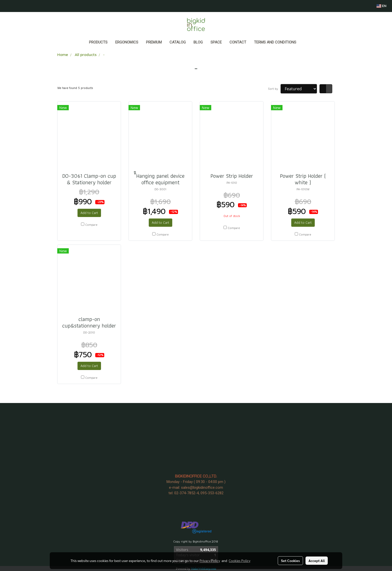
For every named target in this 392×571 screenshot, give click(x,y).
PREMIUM (154, 42)
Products (98, 42)
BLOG (198, 42)
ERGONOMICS (127, 42)
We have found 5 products (75, 88)
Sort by (274, 89)
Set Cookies (290, 560)
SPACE (216, 42)
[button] (305, 43)
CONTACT (238, 42)
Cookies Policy (239, 560)
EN (381, 6)
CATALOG (178, 42)
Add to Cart (89, 213)
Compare (91, 225)
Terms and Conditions (275, 42)
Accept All (317, 560)
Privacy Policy (210, 560)
